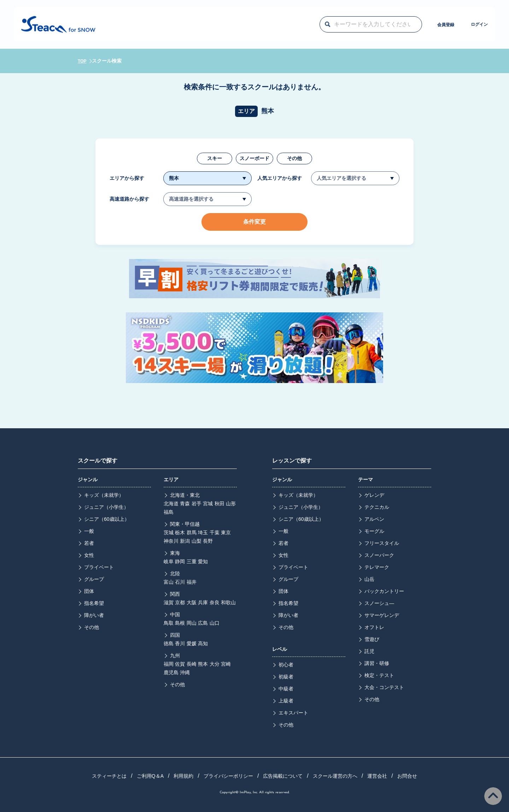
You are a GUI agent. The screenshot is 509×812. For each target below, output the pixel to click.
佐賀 (180, 664)
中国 (175, 614)
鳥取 (169, 623)
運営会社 (377, 776)
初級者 (286, 677)
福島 (169, 512)
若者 (89, 543)
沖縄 (185, 672)
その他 (294, 158)
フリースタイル (382, 543)
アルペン (374, 519)
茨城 (169, 532)
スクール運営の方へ (335, 776)
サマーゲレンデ (382, 615)
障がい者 (94, 615)
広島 (203, 623)
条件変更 (255, 222)
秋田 (220, 504)
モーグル (374, 531)
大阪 (192, 602)
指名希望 (94, 603)
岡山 (192, 623)
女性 (89, 555)
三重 (192, 561)
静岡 (180, 561)
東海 (175, 553)
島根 (180, 623)
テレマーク (377, 567)
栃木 (180, 532)
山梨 (197, 541)
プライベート (99, 567)
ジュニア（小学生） (106, 507)
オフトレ (374, 627)
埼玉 (203, 532)
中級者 (286, 689)
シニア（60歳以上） (107, 519)
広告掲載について (283, 776)
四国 (175, 635)
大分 (215, 664)
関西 (175, 594)
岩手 (197, 504)
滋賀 (169, 602)
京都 (180, 602)
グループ (94, 579)
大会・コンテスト (384, 687)
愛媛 (192, 643)
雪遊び (372, 639)
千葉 (215, 532)
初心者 (286, 665)
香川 (180, 643)
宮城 (208, 504)
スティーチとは (109, 776)
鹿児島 (171, 672)
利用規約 (183, 776)
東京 (226, 532)
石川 (180, 582)
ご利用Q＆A (150, 776)
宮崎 (226, 664)
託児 (369, 651)
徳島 (169, 643)
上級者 (286, 701)
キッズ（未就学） (104, 495)
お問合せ (407, 776)
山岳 (369, 579)
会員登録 (406, 24)
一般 (89, 531)
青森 (185, 504)
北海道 (171, 504)
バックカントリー (384, 591)
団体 (89, 591)
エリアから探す (127, 178)
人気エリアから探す (280, 178)
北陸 (175, 573)
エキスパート (293, 713)
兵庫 (203, 602)
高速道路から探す (129, 199)
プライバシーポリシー (228, 776)
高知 (203, 643)
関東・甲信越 (185, 524)
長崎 (192, 664)
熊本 (203, 664)
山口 (215, 623)
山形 (231, 504)
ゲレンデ (374, 495)
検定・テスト (379, 675)
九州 (175, 655)
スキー (215, 158)
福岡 (169, 664)
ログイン (463, 24)
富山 (169, 582)
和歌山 (228, 602)
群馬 (192, 532)
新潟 (185, 541)
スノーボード (255, 158)
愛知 (203, 561)
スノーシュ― (379, 603)
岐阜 (169, 561)
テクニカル (377, 507)
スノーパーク (379, 555)
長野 (208, 541)
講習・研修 (377, 663)
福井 (192, 582)
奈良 (215, 602)
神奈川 (171, 541)
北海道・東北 (185, 495)
